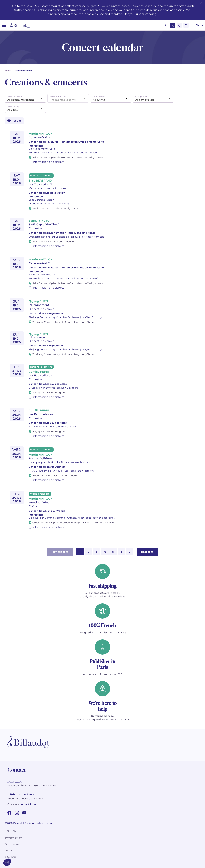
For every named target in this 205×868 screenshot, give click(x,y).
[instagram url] (17, 813)
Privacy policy (13, 838)
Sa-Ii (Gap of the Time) (44, 224)
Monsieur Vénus (40, 503)
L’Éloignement (39, 305)
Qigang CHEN (38, 301)
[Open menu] (4, 25)
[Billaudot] (20, 25)
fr (8, 831)
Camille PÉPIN (39, 372)
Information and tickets (48, 162)
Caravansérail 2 (39, 138)
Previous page (60, 552)
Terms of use (13, 844)
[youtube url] (24, 813)
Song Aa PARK (39, 221)
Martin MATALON (41, 134)
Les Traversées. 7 (40, 184)
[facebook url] (9, 813)
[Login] (172, 25)
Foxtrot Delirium (40, 458)
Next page (147, 552)
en (14, 831)
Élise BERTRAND (40, 181)
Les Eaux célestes (41, 376)
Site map (11, 857)
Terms (9, 851)
